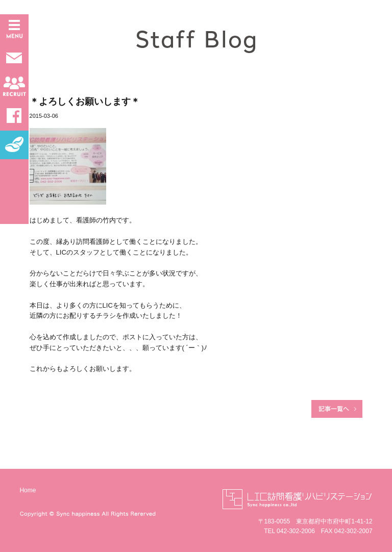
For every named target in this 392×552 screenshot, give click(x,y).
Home (28, 491)
